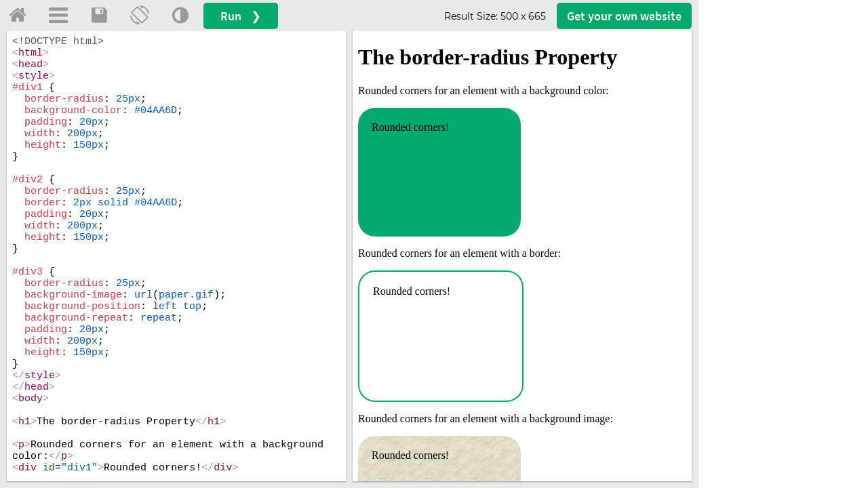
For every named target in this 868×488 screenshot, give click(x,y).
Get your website (624, 16)
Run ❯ (241, 16)
